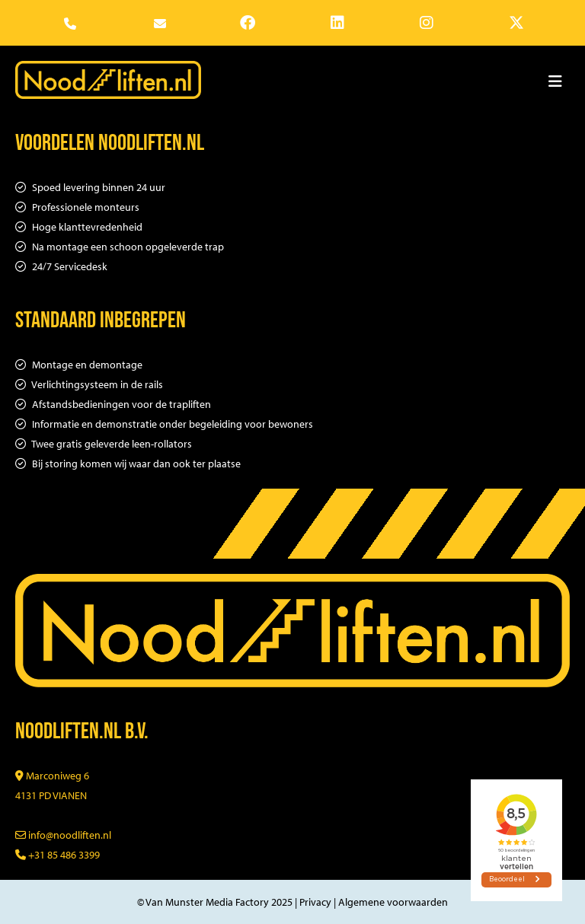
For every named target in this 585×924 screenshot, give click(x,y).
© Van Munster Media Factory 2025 (215, 902)
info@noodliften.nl (63, 835)
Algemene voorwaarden (393, 902)
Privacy (315, 902)
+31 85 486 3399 (58, 855)
